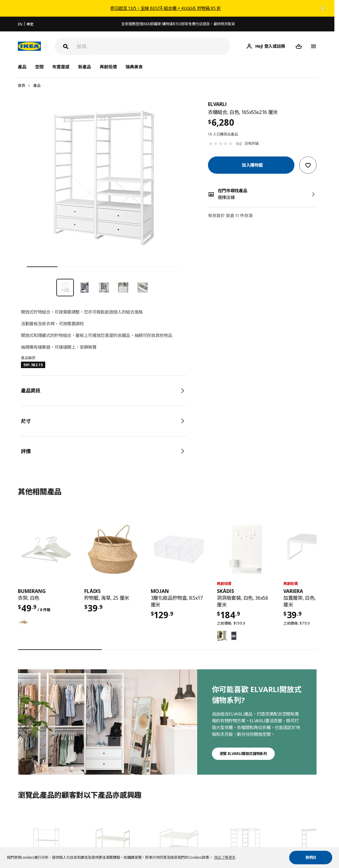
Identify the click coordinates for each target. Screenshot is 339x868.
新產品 (85, 67)
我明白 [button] (311, 857)
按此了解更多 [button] (225, 857)
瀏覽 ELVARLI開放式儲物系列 (243, 754)
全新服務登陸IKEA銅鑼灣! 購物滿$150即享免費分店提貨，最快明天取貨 (178, 24)
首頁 (21, 85)
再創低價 (108, 67)
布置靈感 (61, 67)
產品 (37, 85)
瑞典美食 (134, 67)
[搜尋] (153, 46)
